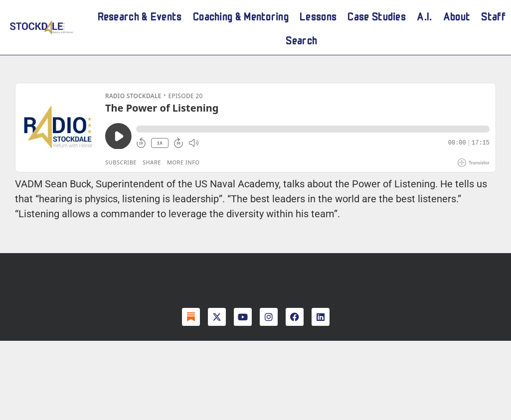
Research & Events (140, 15)
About (457, 15)
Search (301, 39)
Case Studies (377, 15)
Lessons (318, 15)
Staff (493, 15)
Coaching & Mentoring (241, 15)
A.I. (424, 15)
